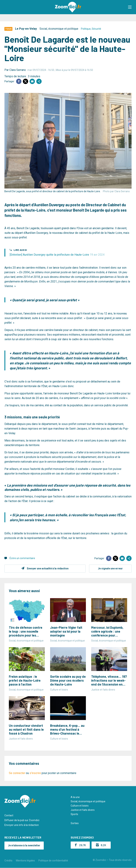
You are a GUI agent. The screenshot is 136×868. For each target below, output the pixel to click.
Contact (9, 815)
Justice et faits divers (83, 810)
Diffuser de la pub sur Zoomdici (22, 820)
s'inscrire (35, 773)
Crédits (8, 861)
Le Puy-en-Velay (26, 29)
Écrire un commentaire (22, 558)
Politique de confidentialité (53, 861)
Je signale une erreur (110, 568)
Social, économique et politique (59, 29)
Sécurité (96, 29)
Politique (86, 29)
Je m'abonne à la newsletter (24, 845)
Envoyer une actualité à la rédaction (48, 568)
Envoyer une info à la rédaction (22, 825)
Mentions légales (25, 861)
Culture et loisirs (80, 806)
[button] (130, 7)
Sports (74, 814)
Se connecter (17, 773)
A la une (75, 797)
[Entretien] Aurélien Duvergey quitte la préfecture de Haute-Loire (57, 255)
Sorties (75, 823)
